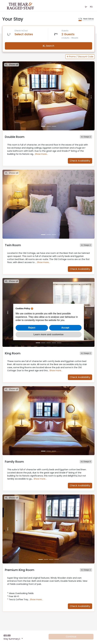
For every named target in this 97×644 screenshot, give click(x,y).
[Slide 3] (54, 126)
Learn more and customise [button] (49, 334)
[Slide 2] (49, 126)
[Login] (91, 7)
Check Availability (80, 161)
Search (49, 46)
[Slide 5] (59, 343)
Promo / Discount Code (80, 57)
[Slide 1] (43, 126)
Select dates (24, 34)
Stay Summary (13, 639)
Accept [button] (65, 328)
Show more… (42, 154)
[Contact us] (86, 7)
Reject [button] (32, 328)
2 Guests (68, 34)
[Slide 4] (54, 343)
